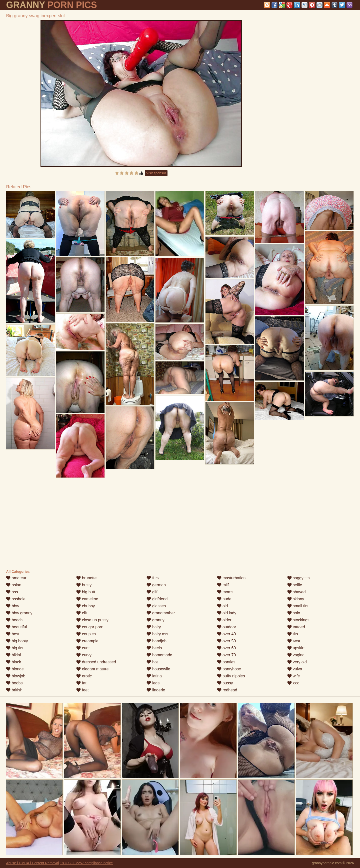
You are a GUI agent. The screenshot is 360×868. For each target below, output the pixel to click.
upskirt (296, 648)
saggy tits (298, 578)
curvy (84, 655)
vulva (295, 669)
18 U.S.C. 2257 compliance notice (86, 863)
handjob (156, 641)
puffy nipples (231, 676)
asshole (16, 599)
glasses (156, 606)
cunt (83, 648)
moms (225, 592)
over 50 (226, 641)
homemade (159, 655)
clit (81, 613)
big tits (15, 648)
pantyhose (229, 669)
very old (297, 662)
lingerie (156, 690)
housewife (158, 669)
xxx (293, 683)
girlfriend (157, 599)
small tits (298, 606)
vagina (296, 655)
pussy (225, 683)
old (222, 606)
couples (86, 634)
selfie (295, 585)
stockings (298, 620)
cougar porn (90, 627)
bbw (12, 606)
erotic (84, 676)
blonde (15, 669)
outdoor (227, 627)
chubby (85, 606)
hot (152, 662)
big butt (86, 592)
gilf (152, 592)
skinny (296, 599)
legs (153, 683)
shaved (296, 592)
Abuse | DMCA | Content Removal (32, 863)
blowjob (16, 676)
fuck (153, 578)
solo (294, 613)
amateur (16, 578)
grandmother (161, 613)
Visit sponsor (156, 173)
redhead (227, 690)
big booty (17, 641)
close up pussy (92, 620)
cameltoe (87, 599)
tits (293, 634)
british (14, 690)
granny (155, 620)
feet (82, 690)
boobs (14, 683)
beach (14, 620)
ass (12, 592)
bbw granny (19, 613)
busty (84, 585)
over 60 (226, 648)
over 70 (226, 655)
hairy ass (157, 634)
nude (224, 599)
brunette (86, 578)
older (224, 620)
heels (154, 648)
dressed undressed (96, 662)
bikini (13, 655)
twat (294, 641)
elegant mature (92, 669)
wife (294, 676)
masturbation (231, 578)
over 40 (226, 634)
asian (14, 585)
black (13, 662)
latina (154, 676)
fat (81, 683)
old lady (227, 613)
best (13, 634)
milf (223, 585)
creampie (87, 641)
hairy (154, 627)
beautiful (16, 627)
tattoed (296, 627)
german (156, 585)
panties (226, 662)
